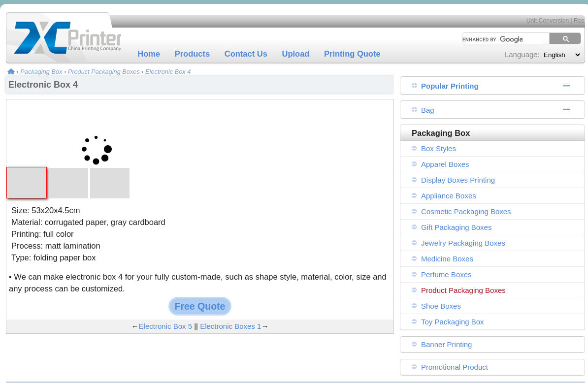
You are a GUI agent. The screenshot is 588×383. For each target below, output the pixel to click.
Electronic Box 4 (168, 72)
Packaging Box (41, 72)
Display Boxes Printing (458, 180)
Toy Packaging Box (453, 322)
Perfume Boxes (446, 274)
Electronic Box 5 (165, 326)
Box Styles (439, 148)
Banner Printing (446, 344)
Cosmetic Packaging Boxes (466, 211)
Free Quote (200, 306)
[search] (499, 39)
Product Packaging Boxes (104, 72)
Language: (522, 54)
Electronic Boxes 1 (230, 326)
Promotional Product (455, 367)
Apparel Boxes (445, 164)
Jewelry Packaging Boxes (463, 243)
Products (193, 54)
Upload (296, 54)
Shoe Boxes (441, 306)
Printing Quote (352, 54)
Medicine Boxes (447, 259)
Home (149, 54)
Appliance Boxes (449, 196)
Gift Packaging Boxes (456, 227)
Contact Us (246, 54)
